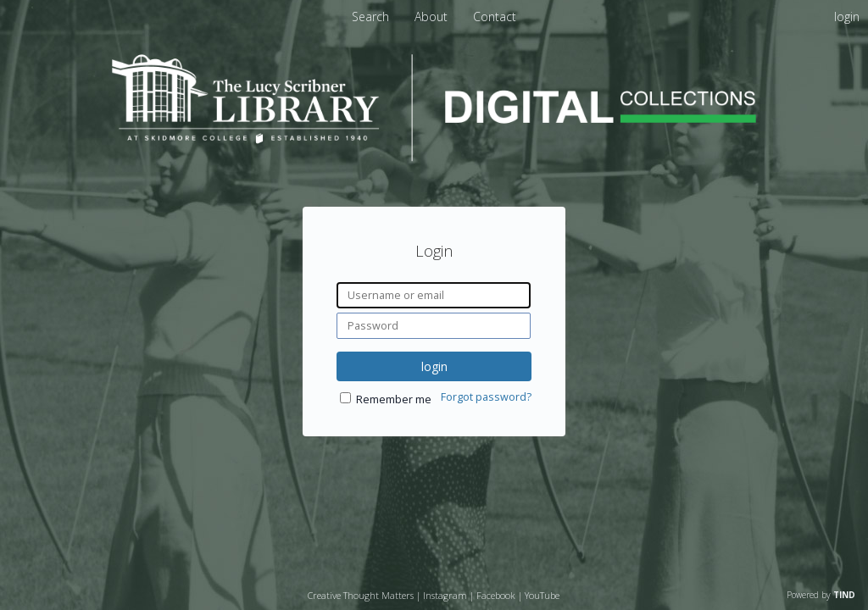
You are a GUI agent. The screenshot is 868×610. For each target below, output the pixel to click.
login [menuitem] (847, 17)
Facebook (496, 595)
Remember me (394, 399)
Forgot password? (486, 397)
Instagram (445, 595)
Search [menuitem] (370, 17)
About (433, 17)
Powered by (821, 595)
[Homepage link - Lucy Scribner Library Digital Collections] (434, 156)
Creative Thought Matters (361, 595)
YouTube (542, 595)
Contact (495, 17)
